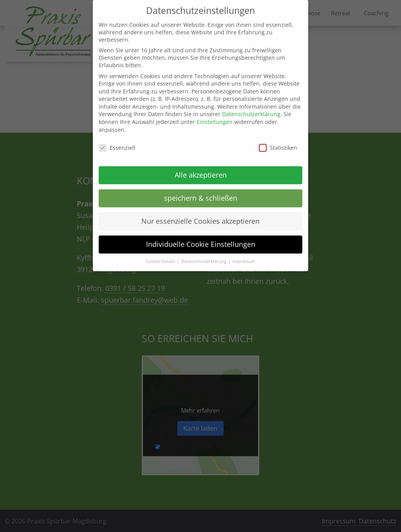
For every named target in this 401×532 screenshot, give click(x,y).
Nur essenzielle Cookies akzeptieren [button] (200, 215)
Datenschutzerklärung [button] (204, 255)
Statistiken (278, 141)
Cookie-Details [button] (161, 255)
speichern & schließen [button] (201, 191)
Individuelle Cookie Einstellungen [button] (201, 238)
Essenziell (117, 141)
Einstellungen (215, 115)
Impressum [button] (244, 255)
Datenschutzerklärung (251, 108)
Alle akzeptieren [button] (201, 168)
